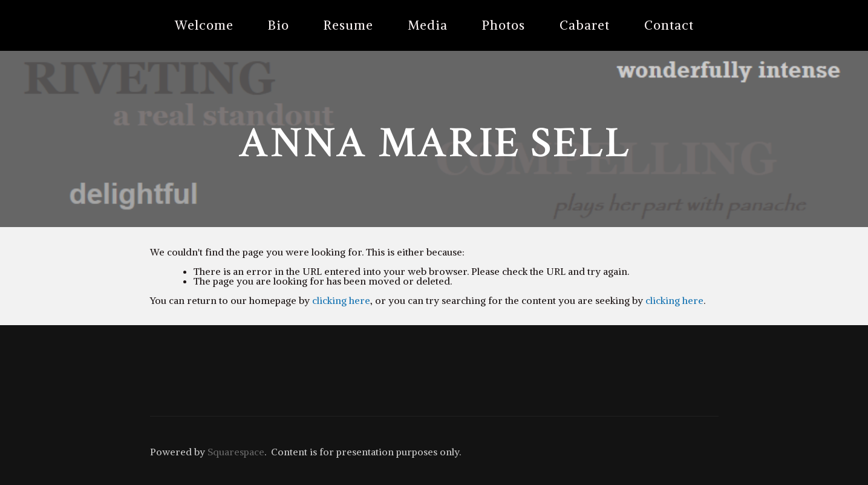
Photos (504, 25)
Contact (669, 25)
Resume (348, 25)
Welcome (204, 25)
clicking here (341, 300)
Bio (279, 25)
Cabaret (585, 25)
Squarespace (236, 452)
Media (428, 25)
